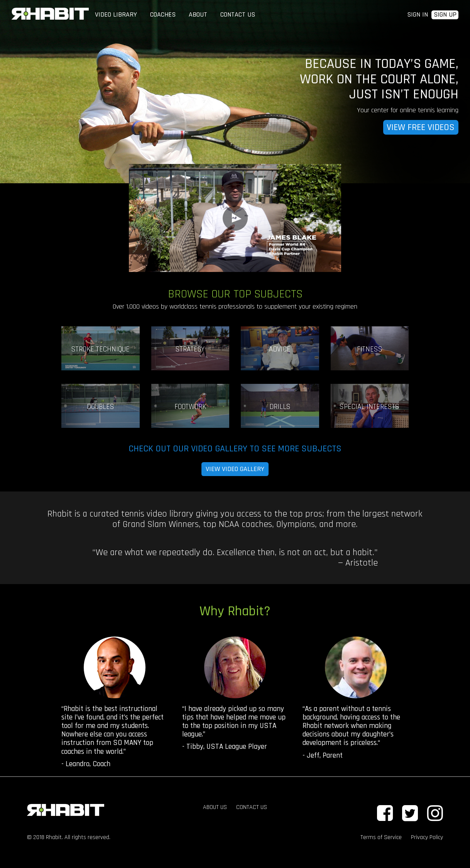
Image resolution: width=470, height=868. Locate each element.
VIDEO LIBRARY (116, 14)
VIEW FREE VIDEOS (421, 127)
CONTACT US (238, 14)
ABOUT (198, 14)
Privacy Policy (427, 837)
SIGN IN (418, 14)
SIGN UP (445, 15)
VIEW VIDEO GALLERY (235, 469)
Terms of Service (381, 837)
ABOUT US (215, 807)
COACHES (163, 14)
